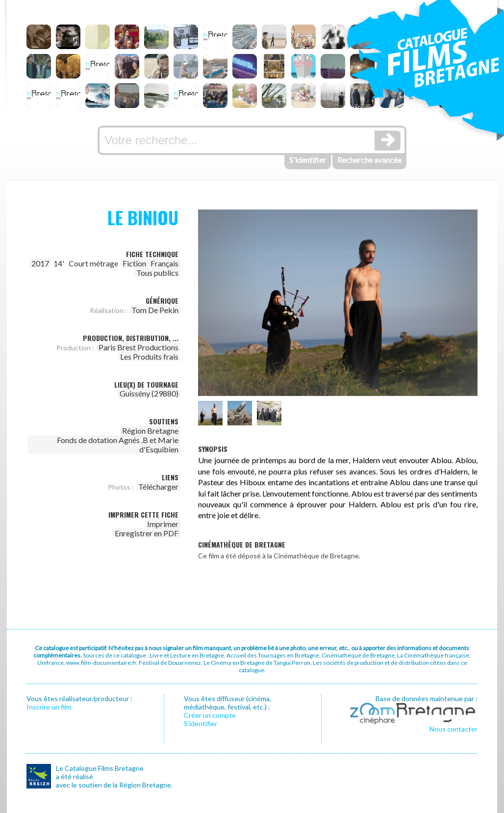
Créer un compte (210, 715)
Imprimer (163, 524)
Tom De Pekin (155, 310)
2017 (40, 263)
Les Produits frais (149, 356)
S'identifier (308, 160)
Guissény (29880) (149, 393)
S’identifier (201, 723)
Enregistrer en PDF (147, 533)
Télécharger (158, 486)
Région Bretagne (150, 431)
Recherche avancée (369, 160)
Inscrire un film (49, 707)
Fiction (134, 263)
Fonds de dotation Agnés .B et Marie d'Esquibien (118, 445)
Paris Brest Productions (139, 347)
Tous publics (157, 273)
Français (164, 263)
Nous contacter (454, 729)
